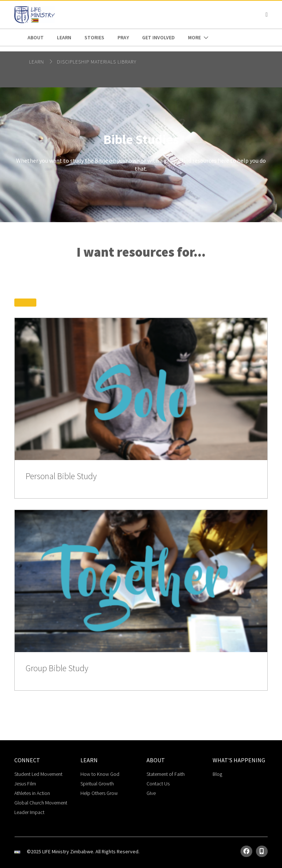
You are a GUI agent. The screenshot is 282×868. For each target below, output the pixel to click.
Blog (217, 774)
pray (123, 37)
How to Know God (100, 774)
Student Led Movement (38, 774)
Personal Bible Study (61, 476)
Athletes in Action (32, 793)
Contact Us (158, 784)
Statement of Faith (166, 774)
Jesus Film (25, 784)
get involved (158, 37)
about (36, 37)
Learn (64, 37)
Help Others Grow (99, 793)
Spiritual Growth (97, 784)
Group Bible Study (57, 668)
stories (94, 37)
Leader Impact (29, 812)
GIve (151, 793)
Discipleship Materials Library (97, 62)
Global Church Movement (41, 803)
